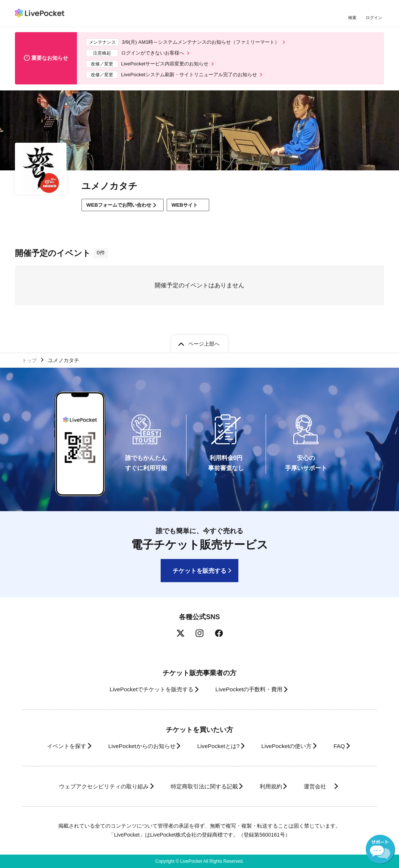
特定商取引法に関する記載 (202, 786)
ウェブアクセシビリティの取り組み (93, 786)
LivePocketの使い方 (293, 746)
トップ (30, 359)
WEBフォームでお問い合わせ (122, 209)
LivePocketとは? (218, 746)
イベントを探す (53, 746)
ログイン (375, 18)
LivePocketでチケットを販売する (146, 690)
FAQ (350, 746)
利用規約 (275, 786)
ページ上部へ (204, 342)
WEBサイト (197, 209)
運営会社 (328, 786)
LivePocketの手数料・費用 (251, 690)
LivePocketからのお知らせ (135, 746)
